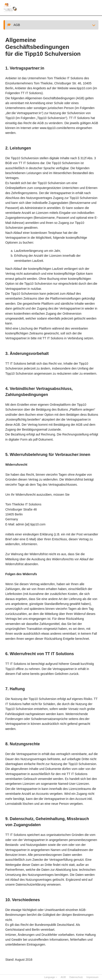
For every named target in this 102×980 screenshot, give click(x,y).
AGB (63, 977)
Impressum (92, 977)
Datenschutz (76, 977)
